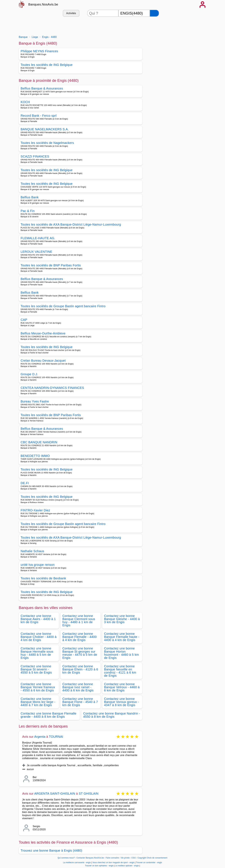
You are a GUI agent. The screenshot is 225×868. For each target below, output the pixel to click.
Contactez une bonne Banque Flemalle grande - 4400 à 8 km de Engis (49, 715)
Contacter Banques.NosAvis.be (90, 858)
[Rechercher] (154, 13)
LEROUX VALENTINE (36, 252)
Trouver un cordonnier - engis (149, 863)
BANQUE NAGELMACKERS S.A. (45, 129)
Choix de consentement (157, 858)
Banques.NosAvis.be (43, 4)
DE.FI (25, 483)
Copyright (142, 858)
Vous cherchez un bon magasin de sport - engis (113, 863)
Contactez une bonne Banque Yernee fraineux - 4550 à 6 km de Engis (38, 687)
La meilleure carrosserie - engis (77, 863)
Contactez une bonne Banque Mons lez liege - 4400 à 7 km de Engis (38, 702)
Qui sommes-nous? (66, 858)
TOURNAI (56, 737)
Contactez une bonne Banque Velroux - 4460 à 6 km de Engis (122, 687)
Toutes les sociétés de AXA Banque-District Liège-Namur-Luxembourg (71, 224)
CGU (134, 858)
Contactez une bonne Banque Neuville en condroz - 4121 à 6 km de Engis (120, 671)
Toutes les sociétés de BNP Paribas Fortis (51, 265)
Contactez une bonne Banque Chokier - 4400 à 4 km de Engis (39, 637)
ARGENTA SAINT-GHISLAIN (55, 794)
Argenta (40, 737)
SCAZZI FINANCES (35, 156)
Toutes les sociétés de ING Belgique (47, 65)
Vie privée (125, 858)
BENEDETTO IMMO (35, 456)
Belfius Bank (30, 197)
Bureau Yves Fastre (35, 401)
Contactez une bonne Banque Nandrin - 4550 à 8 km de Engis (112, 715)
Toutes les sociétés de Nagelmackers (47, 143)
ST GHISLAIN (89, 794)
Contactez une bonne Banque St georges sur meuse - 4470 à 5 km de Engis (80, 653)
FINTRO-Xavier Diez (35, 510)
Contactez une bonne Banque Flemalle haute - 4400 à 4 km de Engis (122, 637)
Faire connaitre (112, 858)
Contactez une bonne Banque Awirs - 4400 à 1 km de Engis (38, 619)
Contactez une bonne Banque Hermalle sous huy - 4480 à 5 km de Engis (37, 653)
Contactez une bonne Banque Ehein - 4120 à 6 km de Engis (80, 669)
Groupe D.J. (29, 374)
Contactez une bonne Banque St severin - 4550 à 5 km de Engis (36, 669)
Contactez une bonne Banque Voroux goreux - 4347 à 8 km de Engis (121, 702)
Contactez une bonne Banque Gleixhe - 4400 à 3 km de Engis (122, 619)
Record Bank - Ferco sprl (39, 116)
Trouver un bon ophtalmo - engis (99, 866)
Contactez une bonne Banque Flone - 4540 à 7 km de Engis (80, 702)
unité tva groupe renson (38, 565)
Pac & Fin (28, 211)
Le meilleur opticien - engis (127, 866)
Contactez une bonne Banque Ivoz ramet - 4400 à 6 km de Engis (78, 687)
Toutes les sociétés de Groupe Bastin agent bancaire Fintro (63, 306)
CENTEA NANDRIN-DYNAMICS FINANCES (52, 388)
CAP (24, 320)
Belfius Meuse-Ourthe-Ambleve (43, 333)
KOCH (25, 102)
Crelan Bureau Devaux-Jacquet (43, 361)
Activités (71, 13)
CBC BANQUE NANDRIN (39, 442)
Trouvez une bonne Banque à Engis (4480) (51, 850)
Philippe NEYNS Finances (39, 51)
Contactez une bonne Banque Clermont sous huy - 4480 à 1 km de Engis (79, 621)
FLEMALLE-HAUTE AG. (38, 238)
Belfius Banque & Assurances (42, 88)
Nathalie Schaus (32, 551)
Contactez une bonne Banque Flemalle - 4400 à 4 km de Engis (79, 637)
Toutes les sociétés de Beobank (43, 578)
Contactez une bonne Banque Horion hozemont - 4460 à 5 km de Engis (121, 653)
